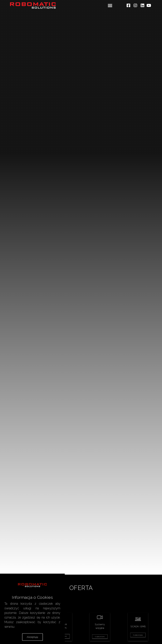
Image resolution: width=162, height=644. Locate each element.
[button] (110, 6)
